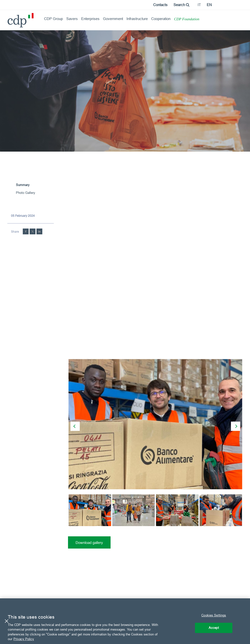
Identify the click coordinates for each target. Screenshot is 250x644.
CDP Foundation (187, 19)
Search (181, 5)
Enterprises (90, 19)
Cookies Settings (214, 615)
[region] (125, 621)
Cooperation (161, 19)
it (199, 5)
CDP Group (53, 19)
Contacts (160, 5)
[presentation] (75, 426)
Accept (214, 628)
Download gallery (89, 543)
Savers (72, 19)
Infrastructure (137, 19)
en (209, 5)
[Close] (7, 621)
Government (113, 19)
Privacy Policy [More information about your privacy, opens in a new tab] (24, 639)
